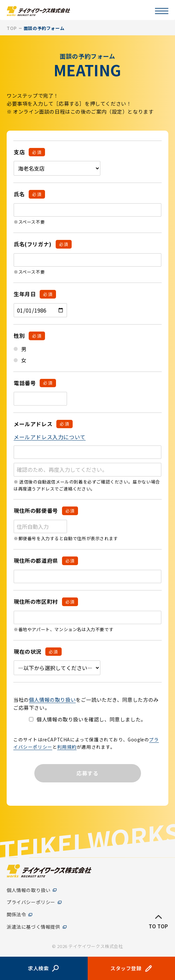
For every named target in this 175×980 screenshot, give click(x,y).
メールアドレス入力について (50, 437)
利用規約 (67, 747)
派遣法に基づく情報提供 (33, 927)
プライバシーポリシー (31, 903)
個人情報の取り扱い (52, 700)
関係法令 (16, 915)
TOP (12, 28)
